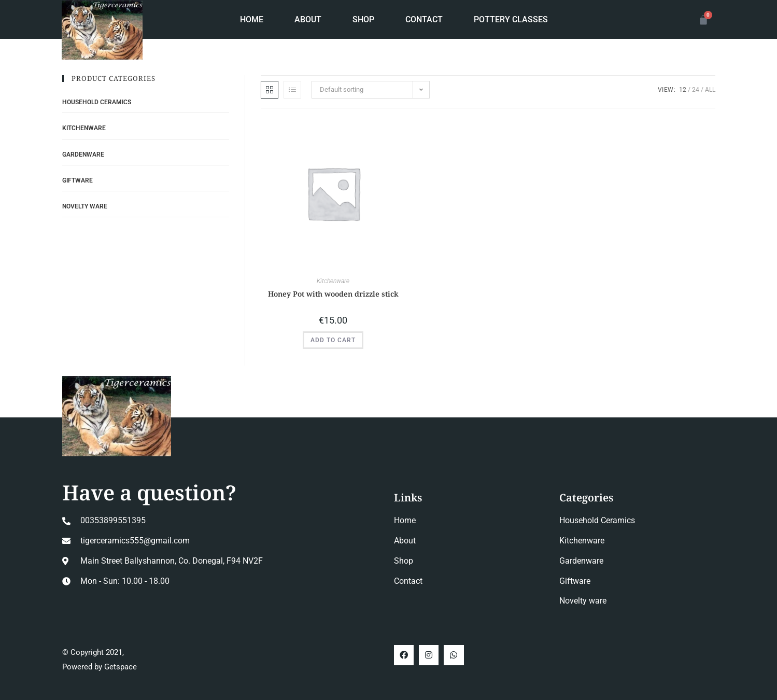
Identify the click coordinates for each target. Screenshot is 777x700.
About (308, 19)
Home (252, 19)
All (710, 90)
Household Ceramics (97, 102)
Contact (424, 19)
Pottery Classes (511, 19)
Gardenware (83, 155)
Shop (363, 19)
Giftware (77, 180)
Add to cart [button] (333, 340)
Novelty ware (85, 206)
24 (696, 90)
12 (683, 90)
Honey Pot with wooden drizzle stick (333, 294)
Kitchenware (333, 281)
